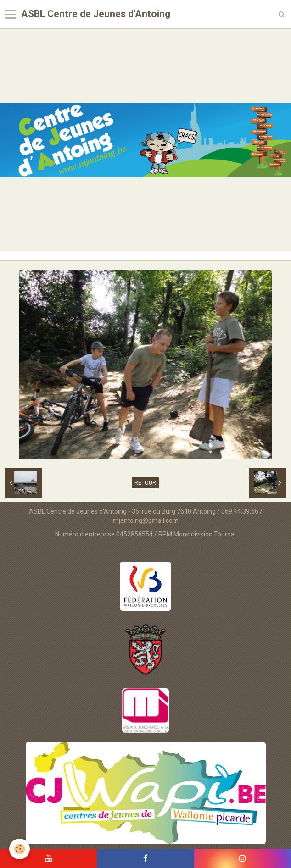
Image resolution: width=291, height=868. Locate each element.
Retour (145, 483)
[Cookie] (20, 849)
